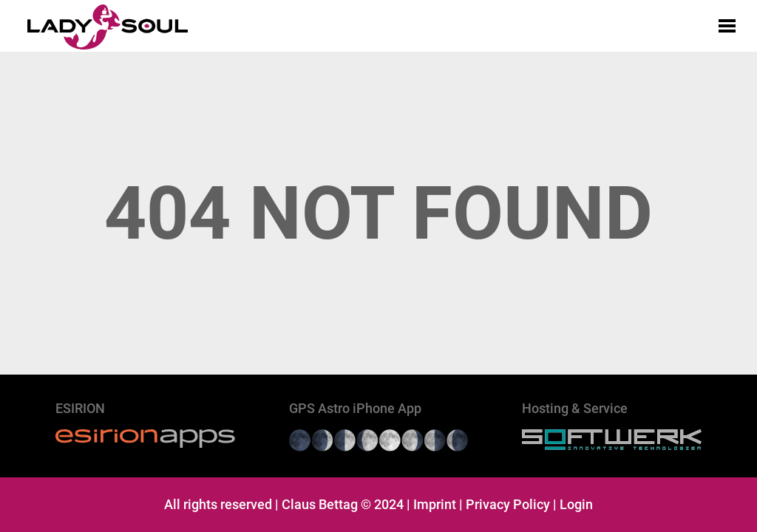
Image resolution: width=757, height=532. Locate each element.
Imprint (435, 504)
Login (576, 504)
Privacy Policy (508, 504)
